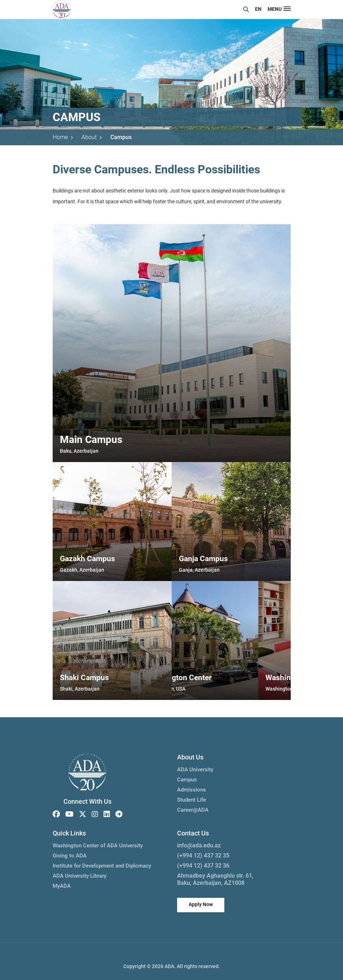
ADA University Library (80, 876)
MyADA (62, 886)
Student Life (192, 800)
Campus (121, 137)
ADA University (195, 770)
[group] (172, 343)
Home (63, 137)
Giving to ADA (70, 856)
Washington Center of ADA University (98, 846)
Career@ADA (193, 810)
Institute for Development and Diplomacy (102, 866)
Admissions (192, 790)
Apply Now (201, 904)
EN (258, 9)
